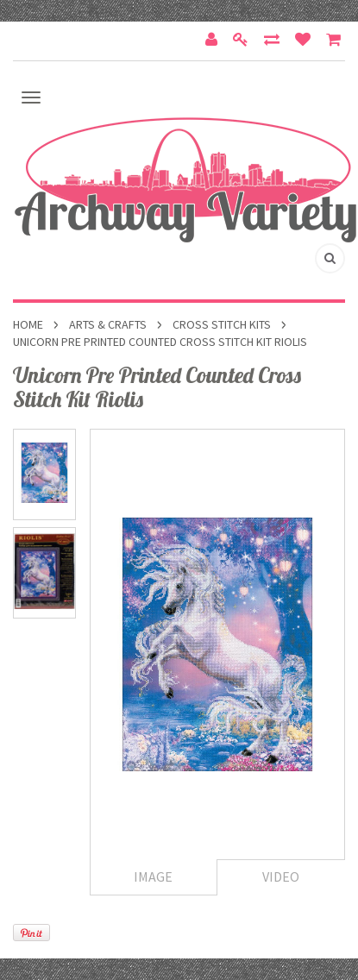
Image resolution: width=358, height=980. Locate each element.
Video (281, 876)
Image (153, 876)
